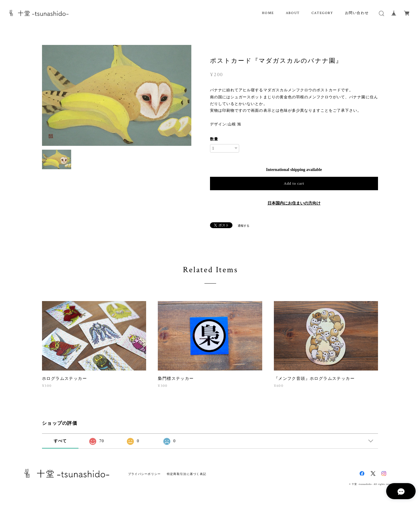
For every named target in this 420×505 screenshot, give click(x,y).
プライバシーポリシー (145, 474)
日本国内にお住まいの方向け (294, 203)
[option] (117, 95)
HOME (268, 13)
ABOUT (293, 13)
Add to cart (294, 183)
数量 (214, 139)
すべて (60, 441)
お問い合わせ (357, 13)
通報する (244, 226)
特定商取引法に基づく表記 (187, 474)
